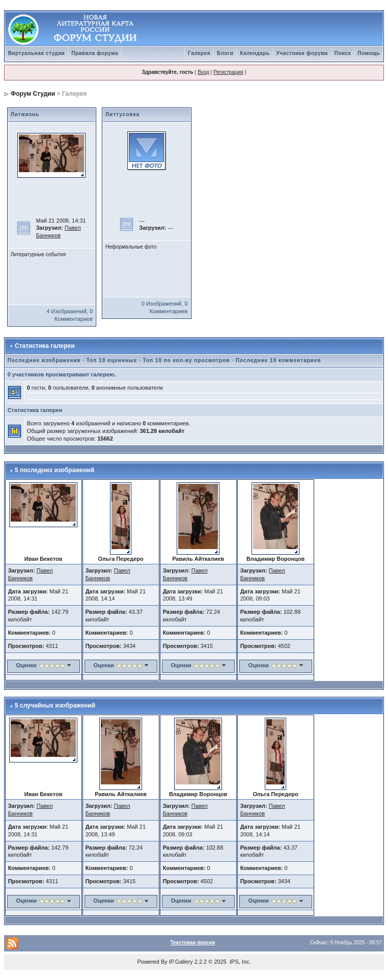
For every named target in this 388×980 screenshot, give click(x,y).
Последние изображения (44, 360)
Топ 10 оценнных (112, 360)
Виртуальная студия (37, 53)
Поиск (343, 53)
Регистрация (228, 72)
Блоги (225, 53)
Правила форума (95, 53)
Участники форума (302, 53)
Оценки (26, 665)
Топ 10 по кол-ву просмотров (186, 360)
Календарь (255, 53)
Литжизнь (25, 114)
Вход (203, 72)
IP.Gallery (181, 962)
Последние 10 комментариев (279, 360)
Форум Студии (33, 94)
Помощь (369, 53)
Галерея (199, 53)
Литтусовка (122, 114)
